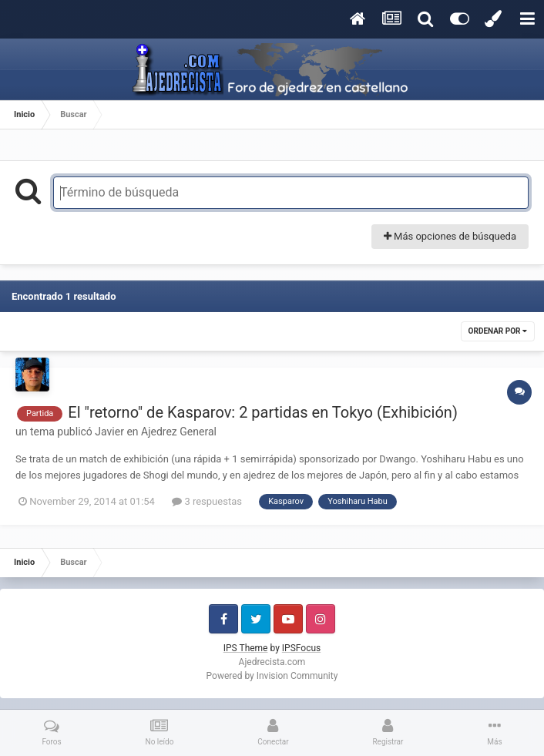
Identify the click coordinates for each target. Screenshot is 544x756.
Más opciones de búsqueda (450, 236)
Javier (109, 432)
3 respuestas (207, 501)
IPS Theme (246, 648)
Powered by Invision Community (272, 676)
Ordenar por (498, 331)
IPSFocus (301, 648)
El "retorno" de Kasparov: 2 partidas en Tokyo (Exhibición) (263, 412)
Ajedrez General (179, 432)
